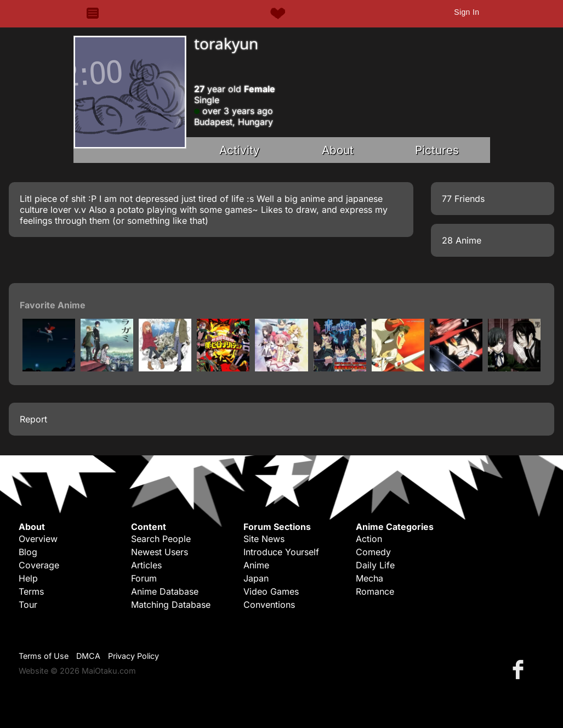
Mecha (369, 578)
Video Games (271, 591)
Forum (144, 578)
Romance (375, 591)
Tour (28, 605)
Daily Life (375, 565)
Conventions (269, 605)
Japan (256, 578)
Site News (264, 539)
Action (369, 539)
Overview (38, 539)
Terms (31, 591)
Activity (240, 150)
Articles (146, 565)
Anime (256, 565)
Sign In (467, 12)
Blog (28, 552)
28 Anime (462, 240)
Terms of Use (44, 656)
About (338, 150)
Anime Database (165, 591)
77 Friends (463, 199)
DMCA (88, 656)
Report (33, 419)
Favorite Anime (53, 305)
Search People (161, 539)
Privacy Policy (133, 656)
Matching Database (171, 605)
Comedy (373, 552)
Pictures (437, 150)
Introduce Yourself (281, 552)
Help (28, 578)
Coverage (39, 565)
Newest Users (160, 552)
